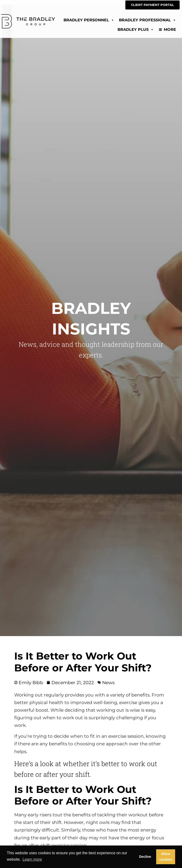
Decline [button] (145, 857)
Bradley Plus (136, 29)
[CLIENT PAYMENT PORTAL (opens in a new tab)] (152, 5)
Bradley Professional (148, 20)
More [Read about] (170, 29)
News (108, 683)
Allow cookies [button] (166, 857)
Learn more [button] (32, 859)
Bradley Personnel (89, 20)
